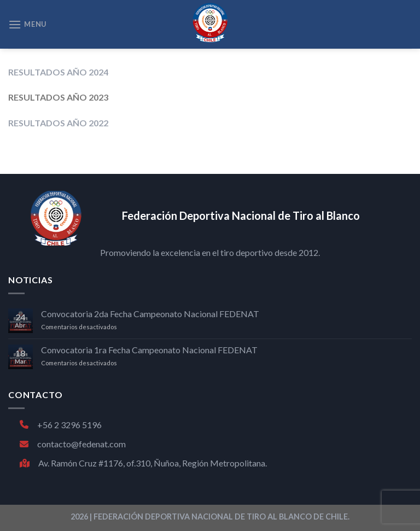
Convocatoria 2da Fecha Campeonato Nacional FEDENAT (150, 314)
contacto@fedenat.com (73, 444)
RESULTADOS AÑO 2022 (58, 123)
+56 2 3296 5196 (61, 425)
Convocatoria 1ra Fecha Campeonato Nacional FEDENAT (149, 350)
